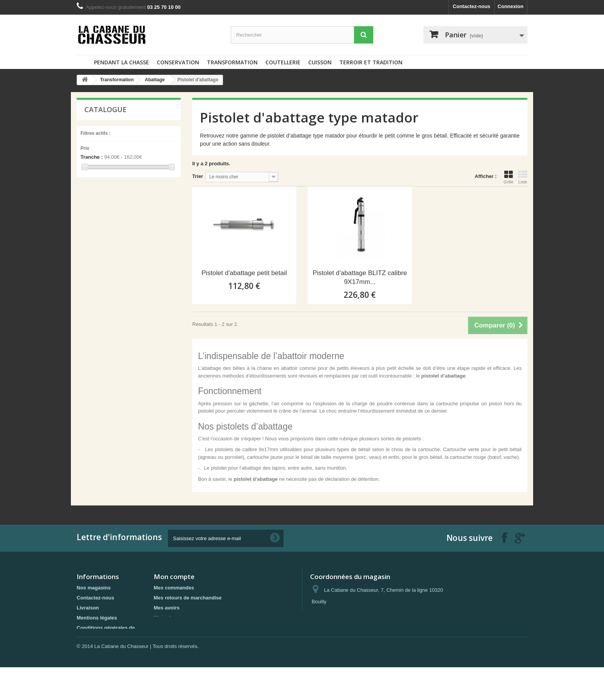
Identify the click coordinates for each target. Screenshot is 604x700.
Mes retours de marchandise (188, 598)
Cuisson (320, 62)
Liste (523, 177)
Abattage (155, 80)
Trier (198, 176)
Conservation (178, 62)
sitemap (86, 655)
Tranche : (92, 157)
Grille (508, 177)
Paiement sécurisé (99, 645)
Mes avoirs (167, 608)
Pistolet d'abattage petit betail (244, 273)
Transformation (232, 62)
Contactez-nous (471, 6)
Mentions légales (97, 618)
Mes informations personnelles (190, 628)
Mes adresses (170, 618)
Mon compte (174, 577)
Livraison (88, 608)
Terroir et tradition (371, 62)
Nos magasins (94, 588)
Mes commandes (174, 588)
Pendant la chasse (122, 62)
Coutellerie (283, 62)
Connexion (511, 6)
